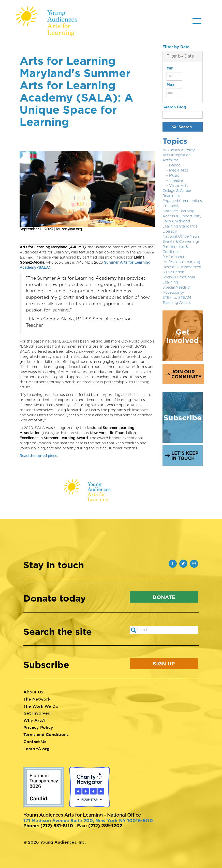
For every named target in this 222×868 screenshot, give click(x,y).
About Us (33, 692)
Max (171, 85)
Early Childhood (176, 221)
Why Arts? (34, 720)
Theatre (176, 181)
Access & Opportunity (182, 216)
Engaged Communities (182, 201)
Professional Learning (181, 262)
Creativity (171, 206)
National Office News (181, 237)
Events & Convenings (181, 242)
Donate (164, 597)
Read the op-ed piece (38, 456)
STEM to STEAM (177, 298)
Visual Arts (179, 186)
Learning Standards (180, 226)
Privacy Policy (38, 727)
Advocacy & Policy (179, 150)
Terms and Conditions (46, 734)
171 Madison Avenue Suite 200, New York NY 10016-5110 (88, 820)
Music (174, 176)
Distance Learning (178, 211)
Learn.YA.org (36, 749)
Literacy (170, 232)
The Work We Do (41, 706)
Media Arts (179, 170)
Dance (175, 165)
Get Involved (37, 713)
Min (170, 68)
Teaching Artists (177, 303)
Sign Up (164, 663)
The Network (37, 699)
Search (182, 127)
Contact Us (35, 742)
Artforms (171, 160)
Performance (174, 257)
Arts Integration (177, 155)
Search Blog (174, 107)
